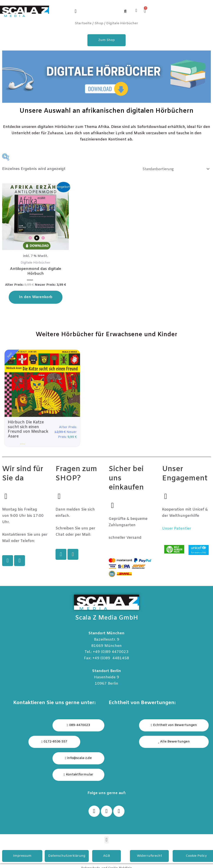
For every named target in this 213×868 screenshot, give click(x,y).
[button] (76, 11)
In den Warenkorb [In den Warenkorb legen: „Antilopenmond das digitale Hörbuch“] (36, 297)
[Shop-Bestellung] (175, 169)
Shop (99, 23)
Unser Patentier (177, 529)
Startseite (83, 23)
